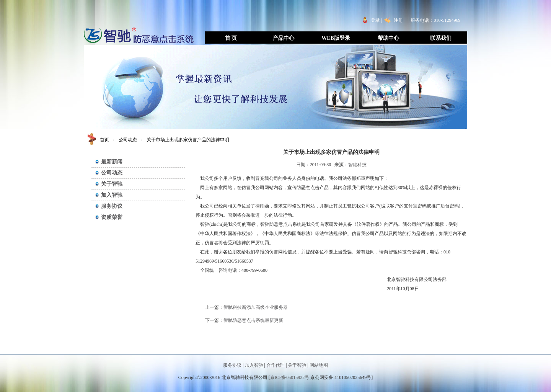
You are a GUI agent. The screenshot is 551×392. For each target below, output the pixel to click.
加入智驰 (112, 195)
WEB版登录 (336, 38)
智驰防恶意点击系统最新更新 (253, 320)
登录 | (377, 20)
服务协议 (112, 206)
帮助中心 (388, 38)
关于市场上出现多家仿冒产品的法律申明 (188, 140)
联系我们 (441, 38)
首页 (104, 140)
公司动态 (128, 140)
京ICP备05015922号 (290, 377)
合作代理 (275, 365)
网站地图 (319, 365)
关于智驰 (112, 184)
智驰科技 (357, 165)
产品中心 (284, 38)
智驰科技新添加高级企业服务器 (256, 307)
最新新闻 (112, 162)
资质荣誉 (112, 217)
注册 (398, 20)
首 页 (231, 38)
